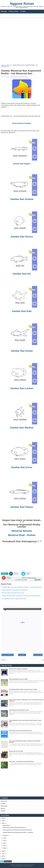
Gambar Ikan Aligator (22, 164)
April (5, 846)
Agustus (6, 835)
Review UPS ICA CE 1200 (16, 751)
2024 (3, 818)
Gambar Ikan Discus (22, 237)
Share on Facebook (16, 574)
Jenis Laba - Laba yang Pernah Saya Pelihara (21, 761)
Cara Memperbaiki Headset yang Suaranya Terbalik (23, 689)
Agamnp (30, 866)
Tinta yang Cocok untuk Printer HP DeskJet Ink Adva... (18, 830)
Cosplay (3, 804)
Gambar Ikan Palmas (22, 507)
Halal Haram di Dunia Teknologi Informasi (20, 731)
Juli (4, 838)
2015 (3, 859)
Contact (23, 11)
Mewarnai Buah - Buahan (22, 535)
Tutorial (3, 811)
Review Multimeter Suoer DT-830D (18, 679)
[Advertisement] (22, 40)
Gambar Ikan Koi (22, 274)
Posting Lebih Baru (8, 655)
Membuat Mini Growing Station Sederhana (15, 590)
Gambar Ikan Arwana (22, 199)
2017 (3, 854)
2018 (3, 851)
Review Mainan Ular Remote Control (13, 593)
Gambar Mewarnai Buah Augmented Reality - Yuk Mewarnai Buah (22, 587)
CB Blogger (20, 866)
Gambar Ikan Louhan (22, 388)
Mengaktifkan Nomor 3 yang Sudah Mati (14, 599)
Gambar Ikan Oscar (22, 467)
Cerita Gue (4, 801)
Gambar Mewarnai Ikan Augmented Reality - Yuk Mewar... (18, 832)
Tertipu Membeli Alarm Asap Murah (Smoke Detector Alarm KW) (21, 596)
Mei (4, 843)
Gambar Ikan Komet (22, 351)
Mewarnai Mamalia (22, 531)
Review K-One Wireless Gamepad (18, 669)
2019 (3, 823)
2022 (3, 821)
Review (3, 808)
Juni (5, 841)
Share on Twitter (28, 574)
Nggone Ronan (22, 4)
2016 (3, 856)
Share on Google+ (9, 578)
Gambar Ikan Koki (22, 311)
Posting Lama (38, 655)
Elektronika (4, 806)
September (6, 825)
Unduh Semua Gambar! (22, 123)
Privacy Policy (14, 11)
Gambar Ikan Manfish (22, 428)
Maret (5, 848)
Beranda (4, 11)
